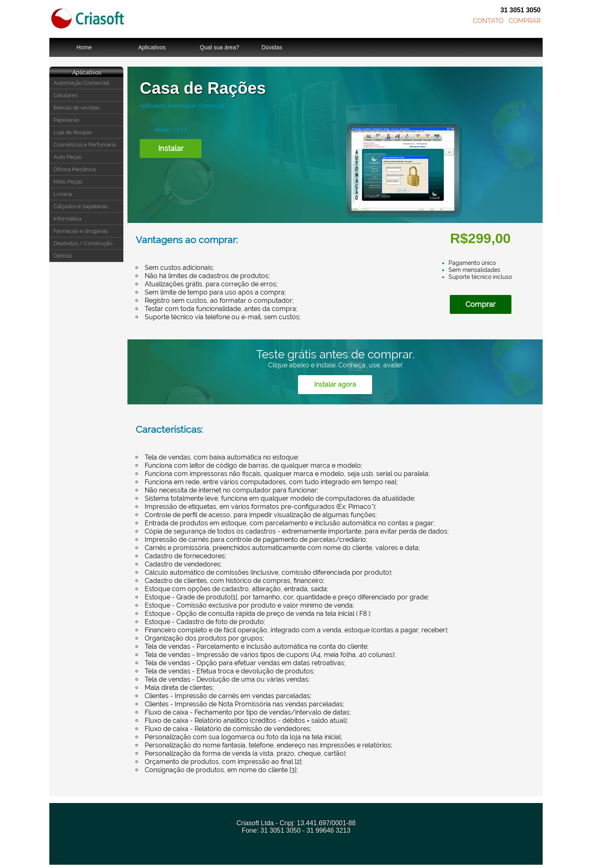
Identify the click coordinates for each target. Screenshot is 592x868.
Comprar (480, 304)
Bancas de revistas (76, 108)
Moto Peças (68, 182)
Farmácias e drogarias (81, 231)
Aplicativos (152, 47)
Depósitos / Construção (83, 243)
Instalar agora (335, 384)
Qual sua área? (220, 47)
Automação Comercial (81, 83)
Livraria (63, 194)
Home (84, 47)
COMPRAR (525, 21)
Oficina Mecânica (75, 169)
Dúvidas (272, 47)
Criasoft (88, 19)
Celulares (66, 95)
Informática (67, 219)
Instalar (171, 148)
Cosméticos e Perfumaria (85, 145)
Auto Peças (67, 157)
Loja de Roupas (73, 132)
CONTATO (488, 21)
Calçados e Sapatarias (81, 206)
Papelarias (66, 120)
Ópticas (63, 256)
